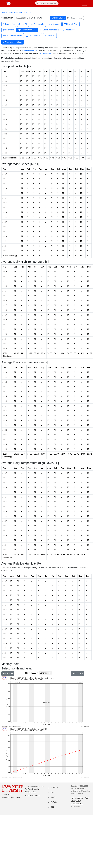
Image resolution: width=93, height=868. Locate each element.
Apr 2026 (8, 674)
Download (50, 36)
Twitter (52, 792)
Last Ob (23, 24)
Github (52, 797)
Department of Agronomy (11, 797)
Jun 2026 (78, 674)
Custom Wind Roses (13, 36)
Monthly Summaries (27, 30)
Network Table (71, 24)
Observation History (50, 30)
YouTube (52, 802)
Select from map (77, 18)
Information (9, 24)
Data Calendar (33, 36)
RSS (51, 807)
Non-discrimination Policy (80, 798)
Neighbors (8, 30)
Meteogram (54, 24)
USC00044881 (46, 53)
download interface (30, 51)
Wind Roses (69, 30)
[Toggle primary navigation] (84, 3)
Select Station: (7, 18)
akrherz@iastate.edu (32, 796)
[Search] (47, 3)
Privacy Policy (76, 801)
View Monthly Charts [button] (13, 42)
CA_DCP (28, 12)
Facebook (53, 787)
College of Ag (7, 794)
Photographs (38, 24)
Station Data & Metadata (12, 12)
